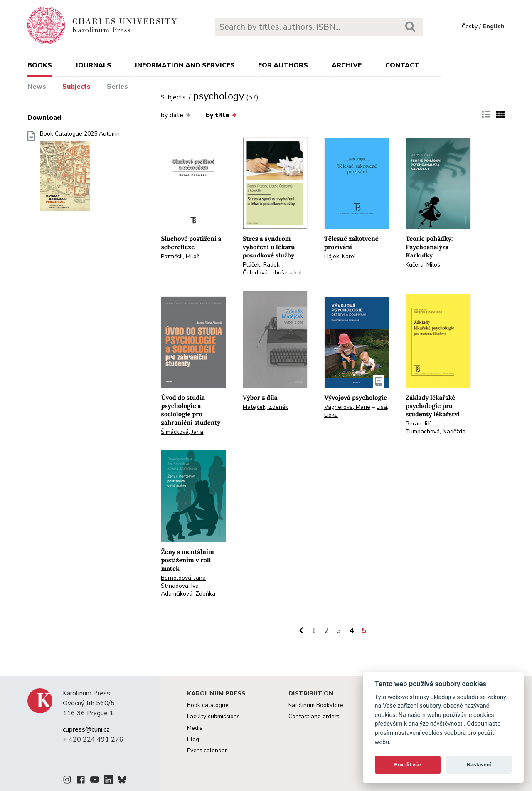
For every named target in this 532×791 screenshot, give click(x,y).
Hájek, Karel (340, 256)
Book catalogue (208, 705)
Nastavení (479, 765)
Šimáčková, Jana (182, 432)
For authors (283, 65)
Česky (470, 26)
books (40, 65)
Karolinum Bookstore (316, 705)
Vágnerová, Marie (347, 407)
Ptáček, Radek (261, 265)
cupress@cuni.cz (86, 729)
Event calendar (207, 750)
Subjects (76, 87)
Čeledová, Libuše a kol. (273, 273)
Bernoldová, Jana (183, 578)
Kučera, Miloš (423, 265)
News (37, 87)
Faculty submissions (213, 716)
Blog (193, 739)
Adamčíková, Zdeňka (188, 594)
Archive (347, 65)
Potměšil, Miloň (180, 256)
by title (221, 115)
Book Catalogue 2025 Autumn (80, 174)
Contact (402, 65)
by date (176, 115)
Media (195, 728)
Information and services (185, 65)
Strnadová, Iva (180, 586)
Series (117, 87)
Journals (94, 65)
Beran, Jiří (418, 424)
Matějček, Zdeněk (265, 407)
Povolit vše (408, 765)
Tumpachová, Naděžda (436, 431)
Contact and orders (314, 716)
